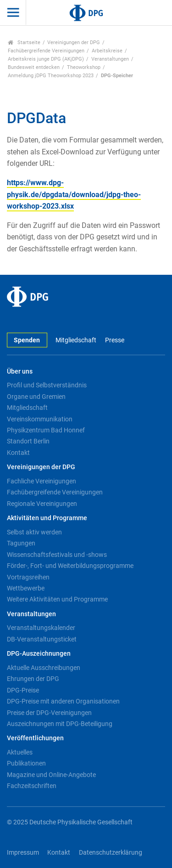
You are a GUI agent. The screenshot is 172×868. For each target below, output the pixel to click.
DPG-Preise (23, 690)
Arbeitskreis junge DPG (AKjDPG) (46, 59)
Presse (115, 340)
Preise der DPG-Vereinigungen (49, 713)
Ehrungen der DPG (33, 679)
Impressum (23, 853)
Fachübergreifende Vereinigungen (46, 51)
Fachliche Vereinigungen (42, 481)
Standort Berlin (28, 441)
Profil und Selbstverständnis (47, 385)
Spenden (27, 340)
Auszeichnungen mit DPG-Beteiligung (60, 724)
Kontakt (18, 453)
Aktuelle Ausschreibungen (44, 668)
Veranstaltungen (110, 59)
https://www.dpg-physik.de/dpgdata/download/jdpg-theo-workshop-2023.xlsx (74, 194)
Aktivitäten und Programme (47, 518)
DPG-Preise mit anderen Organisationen (63, 701)
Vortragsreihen (28, 577)
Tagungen (21, 543)
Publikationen (26, 763)
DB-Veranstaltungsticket (42, 639)
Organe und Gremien (36, 397)
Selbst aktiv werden (34, 532)
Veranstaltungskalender (41, 628)
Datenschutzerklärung (111, 853)
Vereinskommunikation (40, 419)
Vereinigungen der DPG (74, 43)
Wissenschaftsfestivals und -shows (57, 555)
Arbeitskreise (107, 51)
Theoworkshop (84, 67)
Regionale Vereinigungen (42, 504)
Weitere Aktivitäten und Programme (57, 599)
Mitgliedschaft (76, 340)
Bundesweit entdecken (34, 67)
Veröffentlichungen (35, 738)
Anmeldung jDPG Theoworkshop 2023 (51, 76)
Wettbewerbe (26, 588)
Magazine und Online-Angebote (51, 775)
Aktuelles (20, 752)
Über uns (20, 372)
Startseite (24, 43)
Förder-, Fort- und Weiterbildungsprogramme (70, 566)
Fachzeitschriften (32, 786)
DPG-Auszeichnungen (39, 654)
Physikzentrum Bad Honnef (46, 430)
